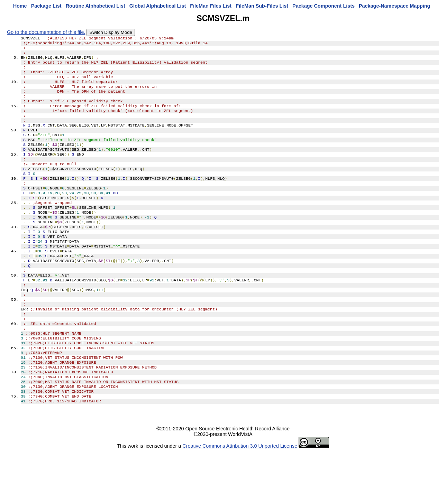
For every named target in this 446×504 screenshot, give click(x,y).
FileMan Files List (211, 6)
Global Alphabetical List (158, 6)
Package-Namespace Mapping (394, 6)
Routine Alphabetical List (95, 6)
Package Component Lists (324, 6)
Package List (46, 6)
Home (20, 6)
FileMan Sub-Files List (262, 6)
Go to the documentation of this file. (46, 32)
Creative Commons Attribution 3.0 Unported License (240, 498)
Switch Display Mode (111, 32)
